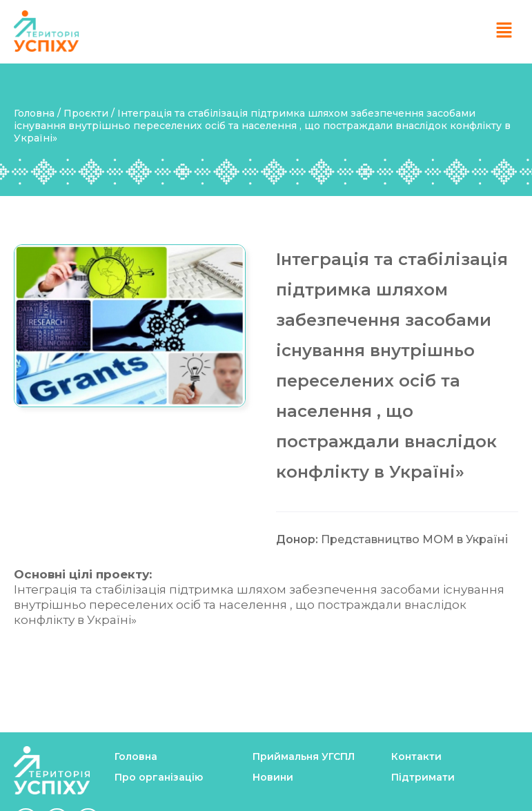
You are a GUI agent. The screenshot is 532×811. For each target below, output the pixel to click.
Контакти (416, 756)
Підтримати (423, 777)
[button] (504, 31)
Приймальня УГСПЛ (304, 756)
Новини (273, 777)
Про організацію (159, 777)
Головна (36, 113)
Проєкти (86, 113)
